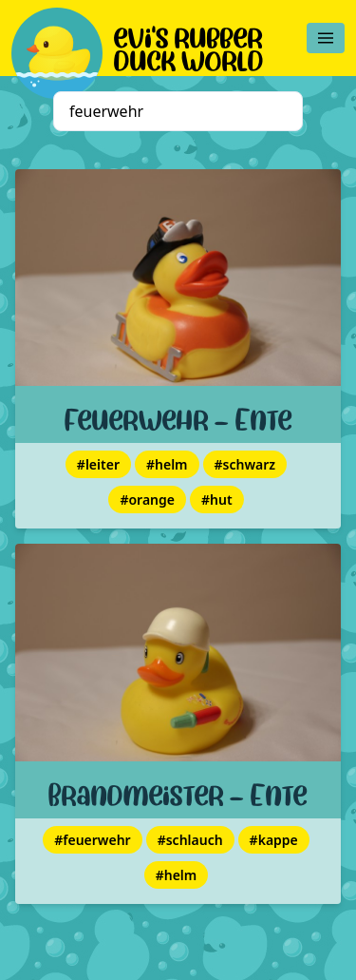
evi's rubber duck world (189, 46)
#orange (147, 500)
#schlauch (190, 840)
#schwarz (245, 464)
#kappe (274, 840)
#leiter (98, 464)
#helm (167, 464)
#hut (217, 500)
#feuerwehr (92, 840)
